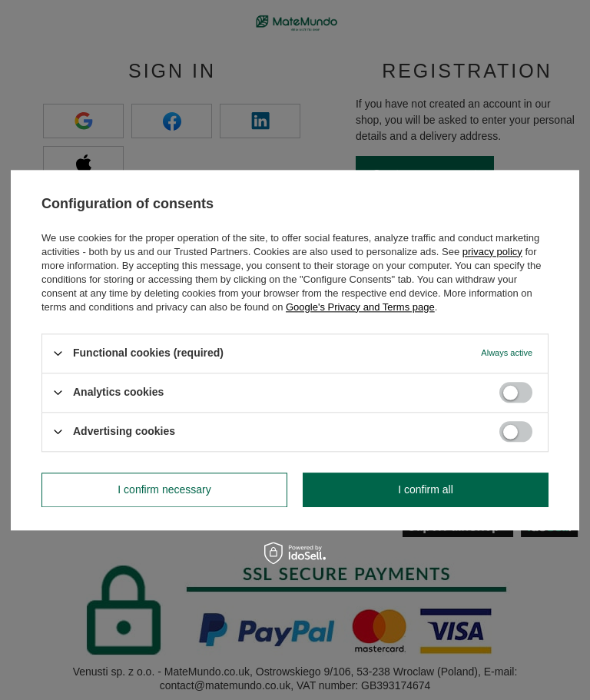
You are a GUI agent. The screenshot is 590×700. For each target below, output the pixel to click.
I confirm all (426, 489)
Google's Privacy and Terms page (360, 307)
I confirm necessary (164, 489)
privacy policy (492, 252)
